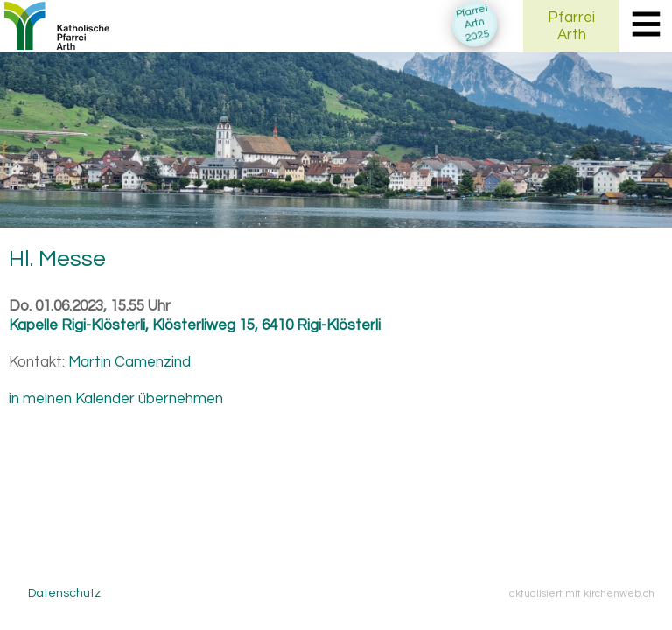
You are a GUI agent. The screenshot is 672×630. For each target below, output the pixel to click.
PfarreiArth (571, 26)
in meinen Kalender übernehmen (116, 399)
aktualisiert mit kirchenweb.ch (582, 593)
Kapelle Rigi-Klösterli (195, 325)
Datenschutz (64, 593)
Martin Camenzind (129, 362)
